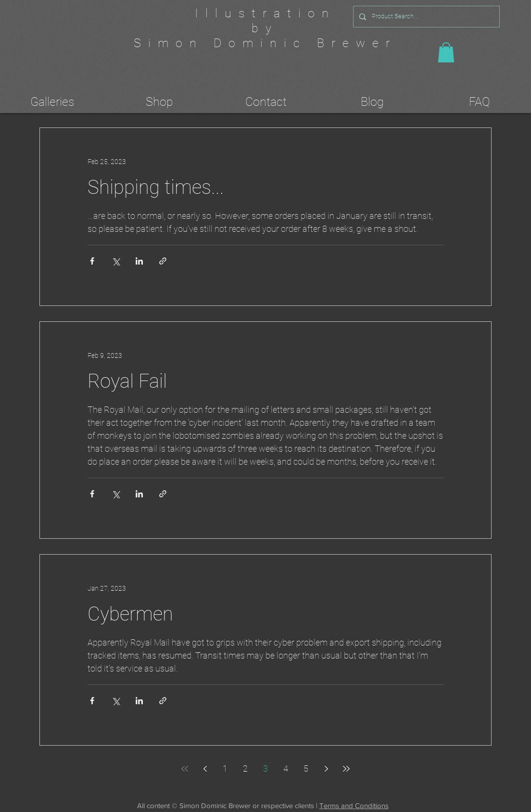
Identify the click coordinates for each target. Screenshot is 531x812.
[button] (446, 52)
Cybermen (130, 614)
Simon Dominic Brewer (265, 43)
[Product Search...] (425, 17)
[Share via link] (163, 261)
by (265, 28)
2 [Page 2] (245, 768)
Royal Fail (127, 381)
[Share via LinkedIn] (139, 261)
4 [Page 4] (286, 768)
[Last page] (346, 769)
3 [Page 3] (265, 768)
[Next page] (326, 769)
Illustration (265, 13)
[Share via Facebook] (92, 261)
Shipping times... (156, 187)
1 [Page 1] (225, 768)
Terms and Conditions (354, 806)
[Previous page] (205, 769)
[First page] (185, 769)
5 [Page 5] (306, 768)
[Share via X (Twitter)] (116, 261)
